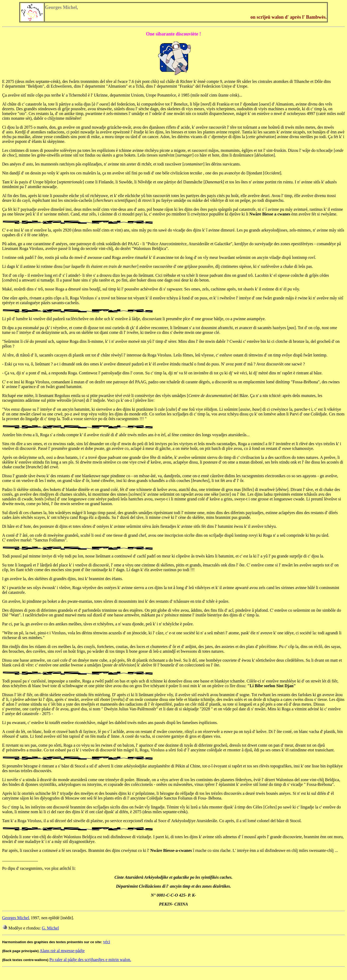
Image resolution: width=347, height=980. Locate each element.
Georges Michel (16, 918)
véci (107, 942)
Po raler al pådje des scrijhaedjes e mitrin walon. (90, 960)
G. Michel (50, 928)
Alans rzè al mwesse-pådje (62, 951)
